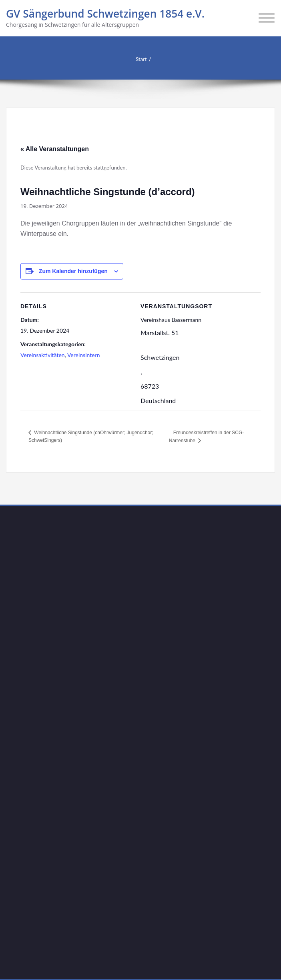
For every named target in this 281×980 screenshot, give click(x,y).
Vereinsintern (84, 355)
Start (136, 59)
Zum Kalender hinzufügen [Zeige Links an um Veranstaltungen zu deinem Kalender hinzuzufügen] (73, 271)
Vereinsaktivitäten (43, 355)
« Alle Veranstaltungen (55, 149)
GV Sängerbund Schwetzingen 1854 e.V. (105, 14)
